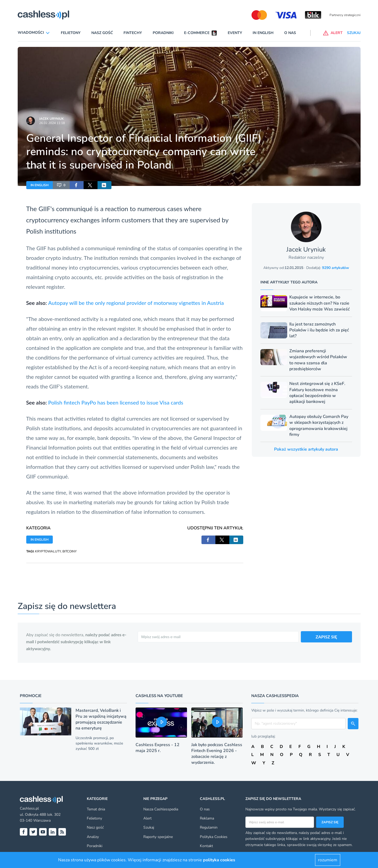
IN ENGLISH (40, 185)
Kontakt (206, 846)
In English (263, 33)
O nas (290, 33)
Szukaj (149, 827)
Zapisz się (330, 822)
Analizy (93, 837)
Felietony (71, 33)
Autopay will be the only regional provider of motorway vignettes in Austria (136, 303)
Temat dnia (96, 809)
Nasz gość (102, 33)
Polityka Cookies (214, 837)
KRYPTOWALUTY (48, 551)
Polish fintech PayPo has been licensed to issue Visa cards (116, 402)
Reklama (207, 818)
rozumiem (328, 860)
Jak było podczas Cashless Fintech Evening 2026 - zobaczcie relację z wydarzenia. (217, 754)
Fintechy (133, 33)
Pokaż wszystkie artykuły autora (306, 449)
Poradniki (163, 33)
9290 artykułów (336, 268)
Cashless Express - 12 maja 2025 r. (158, 748)
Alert (147, 818)
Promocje (31, 696)
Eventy (235, 33)
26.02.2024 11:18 (52, 123)
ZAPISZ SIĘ (326, 637)
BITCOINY (70, 551)
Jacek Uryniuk (51, 119)
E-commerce (197, 33)
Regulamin (209, 827)
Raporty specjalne (158, 837)
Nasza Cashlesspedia (161, 809)
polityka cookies (219, 860)
